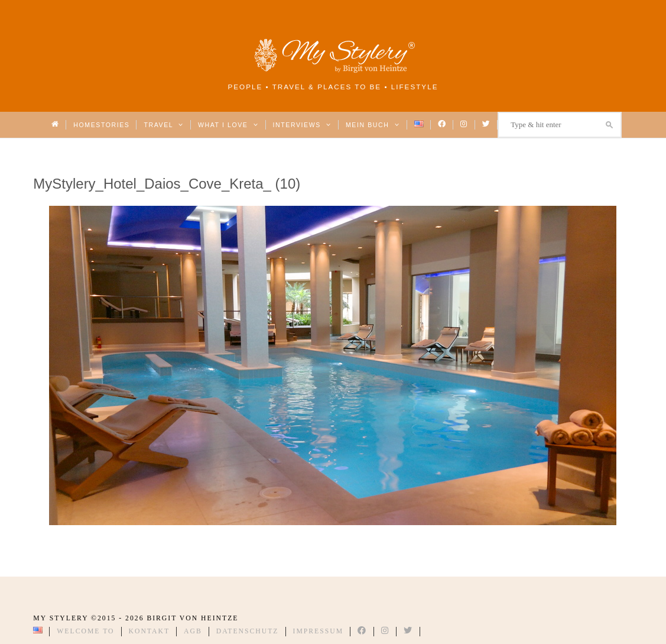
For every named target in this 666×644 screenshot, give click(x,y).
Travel (163, 125)
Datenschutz (248, 631)
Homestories (101, 125)
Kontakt (150, 631)
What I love (228, 125)
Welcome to (85, 631)
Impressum (319, 631)
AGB (193, 631)
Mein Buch (373, 125)
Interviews (302, 125)
